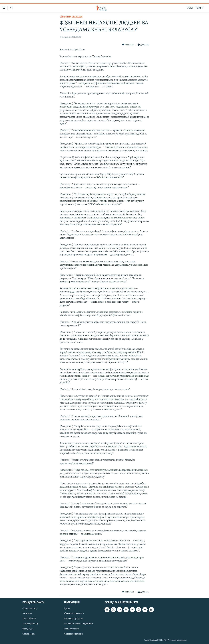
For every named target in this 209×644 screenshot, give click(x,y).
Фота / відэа (28, 629)
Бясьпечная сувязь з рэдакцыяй (78, 624)
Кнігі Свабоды (29, 619)
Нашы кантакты (71, 629)
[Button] (128, 45)
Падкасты (27, 614)
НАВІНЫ (200, 8)
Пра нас (67, 608)
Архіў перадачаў (30, 624)
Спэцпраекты (29, 634)
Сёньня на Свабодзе (71, 17)
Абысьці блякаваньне (74, 614)
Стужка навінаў (30, 608)
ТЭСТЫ (189, 8)
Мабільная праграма (73, 619)
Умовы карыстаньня (73, 634)
